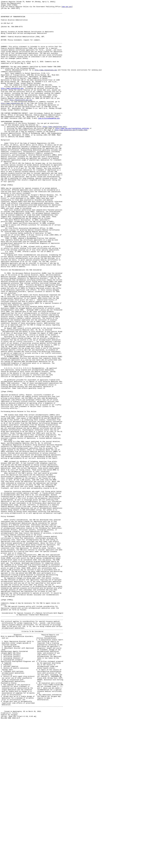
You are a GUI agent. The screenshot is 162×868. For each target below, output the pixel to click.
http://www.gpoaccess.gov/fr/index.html (71, 156)
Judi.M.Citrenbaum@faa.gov (49, 142)
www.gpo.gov (67, 8)
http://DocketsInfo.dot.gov (21, 120)
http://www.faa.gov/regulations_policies (72, 154)
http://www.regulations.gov (46, 84)
